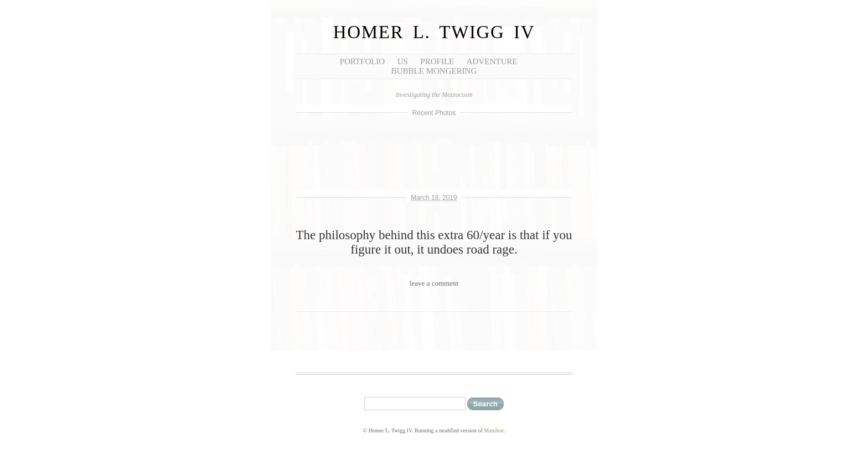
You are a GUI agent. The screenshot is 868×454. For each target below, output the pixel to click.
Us (403, 61)
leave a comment (434, 283)
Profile (437, 61)
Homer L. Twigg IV (434, 32)
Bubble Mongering (434, 71)
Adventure (492, 61)
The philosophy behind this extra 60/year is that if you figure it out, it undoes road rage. (434, 242)
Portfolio (363, 61)
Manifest (494, 430)
